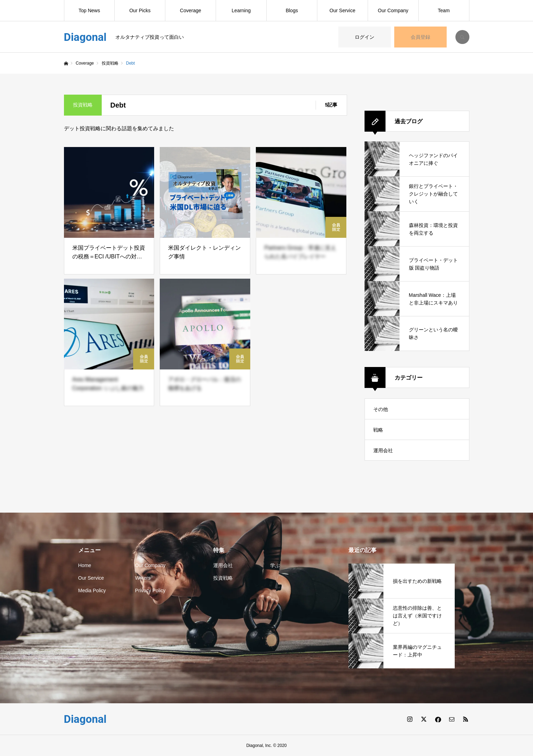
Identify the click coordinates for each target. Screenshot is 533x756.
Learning (241, 10)
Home (85, 565)
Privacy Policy (150, 590)
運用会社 (383, 450)
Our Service (343, 10)
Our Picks (140, 10)
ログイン (365, 37)
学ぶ (275, 565)
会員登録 (420, 37)
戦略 (378, 430)
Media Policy (92, 590)
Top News (89, 10)
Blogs (292, 10)
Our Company (393, 10)
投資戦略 (223, 578)
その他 (381, 409)
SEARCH (462, 37)
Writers (143, 578)
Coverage (191, 10)
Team (444, 10)
